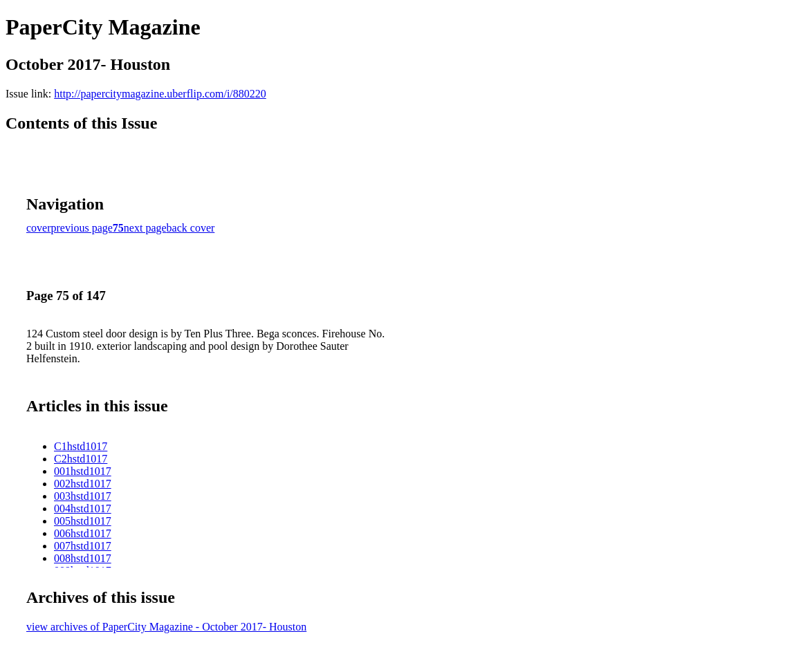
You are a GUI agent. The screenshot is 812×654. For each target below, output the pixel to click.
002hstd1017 (83, 484)
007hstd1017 (83, 546)
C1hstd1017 (81, 446)
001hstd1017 (83, 471)
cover (39, 228)
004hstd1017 (83, 508)
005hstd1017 (83, 521)
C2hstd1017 (81, 459)
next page (145, 228)
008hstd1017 (83, 558)
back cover (191, 228)
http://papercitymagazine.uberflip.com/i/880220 (160, 94)
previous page (82, 228)
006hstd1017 (83, 533)
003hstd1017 (83, 496)
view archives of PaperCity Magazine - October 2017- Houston (166, 627)
